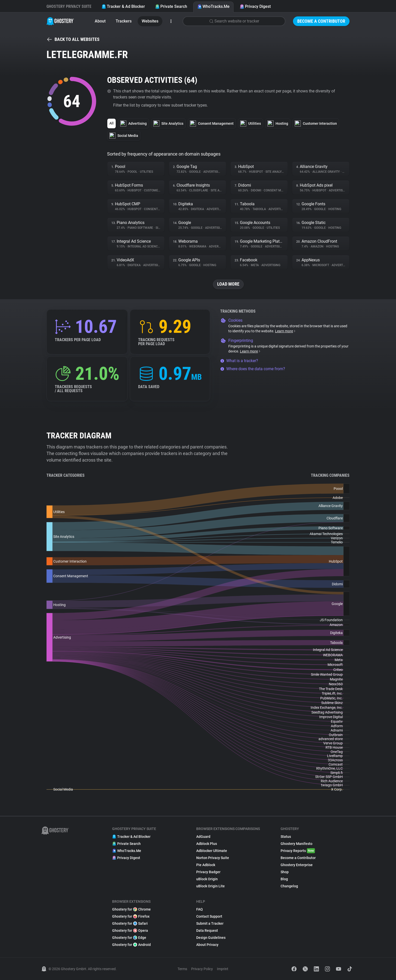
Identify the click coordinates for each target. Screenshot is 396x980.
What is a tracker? (239, 361)
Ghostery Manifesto (296, 844)
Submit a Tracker (210, 923)
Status (286, 837)
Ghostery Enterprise (297, 865)
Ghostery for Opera (130, 931)
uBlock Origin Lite (211, 886)
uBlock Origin (207, 879)
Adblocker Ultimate (212, 851)
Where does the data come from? (253, 369)
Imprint (223, 969)
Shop (285, 872)
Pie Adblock (206, 865)
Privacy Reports (298, 851)
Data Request (207, 931)
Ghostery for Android (131, 945)
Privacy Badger (208, 872)
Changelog (289, 886)
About (100, 21)
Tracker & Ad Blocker (123, 6)
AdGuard (203, 837)
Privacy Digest (255, 6)
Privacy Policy (202, 969)
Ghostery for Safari (130, 923)
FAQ (200, 909)
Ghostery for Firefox (131, 916)
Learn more (286, 331)
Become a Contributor (321, 21)
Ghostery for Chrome (131, 909)
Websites (150, 21)
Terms (182, 969)
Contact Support (209, 916)
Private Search (171, 6)
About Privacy (207, 945)
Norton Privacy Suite (213, 858)
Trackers (124, 21)
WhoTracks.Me (213, 6)
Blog (284, 879)
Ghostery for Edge (129, 938)
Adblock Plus (207, 844)
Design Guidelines (211, 938)
